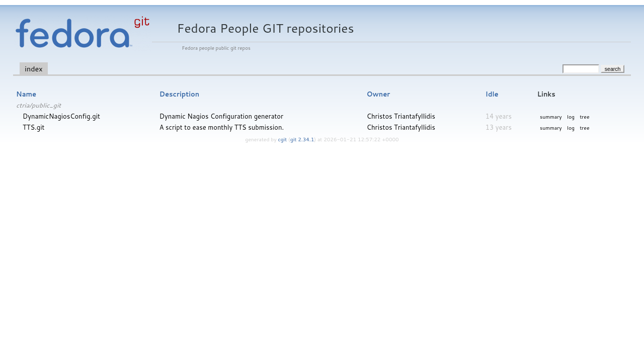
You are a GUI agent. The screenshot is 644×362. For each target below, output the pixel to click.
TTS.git (33, 127)
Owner (378, 94)
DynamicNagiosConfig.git (61, 116)
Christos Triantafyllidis (401, 116)
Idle (492, 94)
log (571, 117)
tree (584, 117)
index (33, 69)
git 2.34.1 (302, 139)
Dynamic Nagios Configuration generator (221, 116)
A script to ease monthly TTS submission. (222, 127)
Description (179, 94)
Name (26, 94)
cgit (283, 139)
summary (551, 117)
